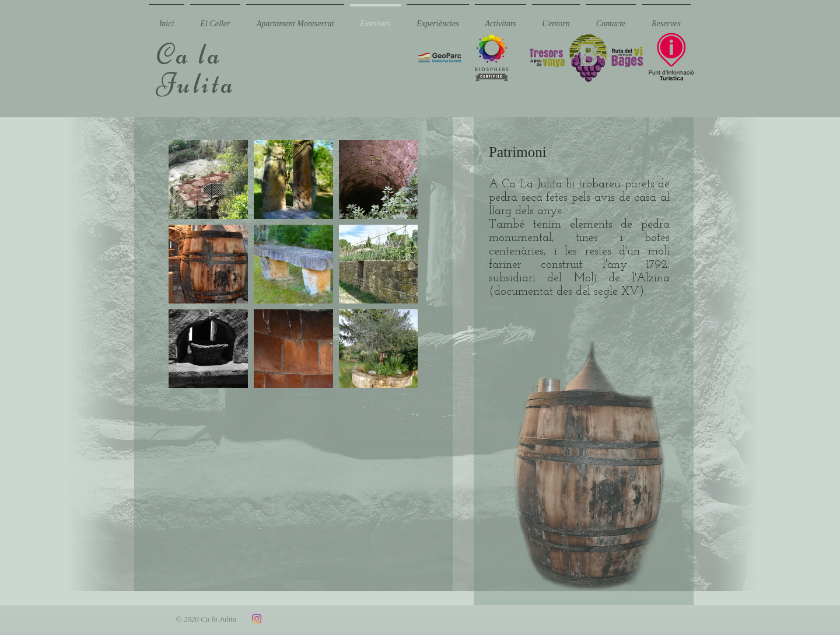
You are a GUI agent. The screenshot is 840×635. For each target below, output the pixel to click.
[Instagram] (257, 619)
